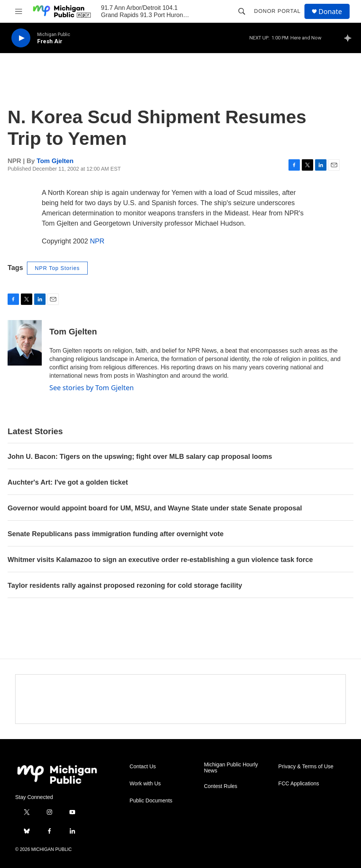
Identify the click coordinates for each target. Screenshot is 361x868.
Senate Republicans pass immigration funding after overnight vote (116, 534)
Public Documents (151, 801)
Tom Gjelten (55, 161)
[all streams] (350, 38)
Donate (330, 12)
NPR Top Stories (57, 268)
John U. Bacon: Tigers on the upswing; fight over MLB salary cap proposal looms (140, 457)
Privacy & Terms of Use (306, 767)
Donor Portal (277, 11)
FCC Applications (299, 784)
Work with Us (145, 784)
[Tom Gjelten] (25, 343)
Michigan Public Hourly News (231, 768)
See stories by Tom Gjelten (91, 388)
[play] (21, 38)
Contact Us (143, 767)
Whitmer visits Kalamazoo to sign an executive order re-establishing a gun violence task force (160, 560)
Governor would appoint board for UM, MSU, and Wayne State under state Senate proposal (155, 508)
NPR (97, 241)
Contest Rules (221, 786)
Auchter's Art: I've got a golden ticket (68, 482)
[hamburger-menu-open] (19, 11)
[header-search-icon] (242, 11)
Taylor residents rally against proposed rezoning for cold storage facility (125, 585)
